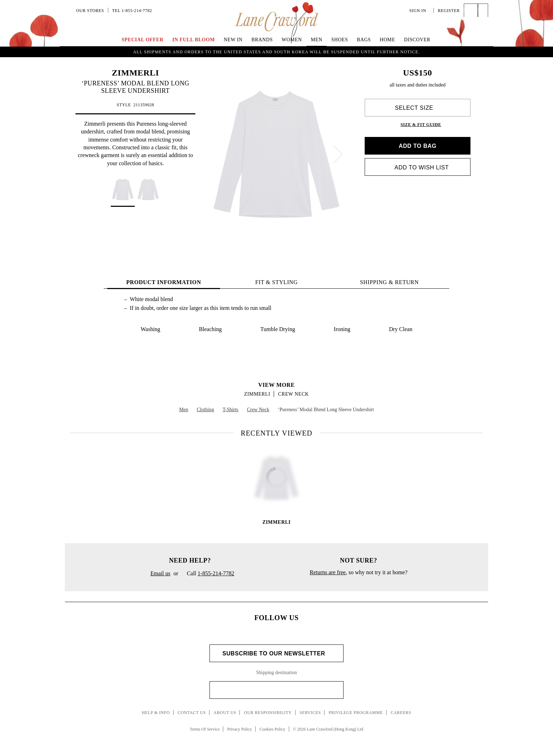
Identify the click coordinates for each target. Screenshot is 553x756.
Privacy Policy (239, 729)
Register (449, 11)
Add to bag (417, 146)
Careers (401, 713)
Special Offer (143, 40)
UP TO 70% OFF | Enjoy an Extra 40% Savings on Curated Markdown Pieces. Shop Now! (276, 52)
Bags (364, 40)
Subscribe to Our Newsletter (276, 653)
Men (317, 40)
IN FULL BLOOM (194, 40)
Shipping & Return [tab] (390, 282)
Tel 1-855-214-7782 (132, 11)
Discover (417, 40)
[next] (338, 154)
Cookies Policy (272, 729)
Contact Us (192, 713)
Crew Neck (294, 394)
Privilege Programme (356, 713)
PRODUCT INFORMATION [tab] (164, 282)
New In (233, 40)
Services (310, 713)
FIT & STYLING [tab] (276, 282)
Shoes (339, 40)
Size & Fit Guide (421, 125)
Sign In (420, 11)
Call (208, 574)
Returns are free (328, 572)
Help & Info (156, 713)
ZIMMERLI (135, 73)
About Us (225, 713)
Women (292, 40)
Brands (262, 40)
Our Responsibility (268, 713)
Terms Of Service (205, 729)
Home (388, 40)
